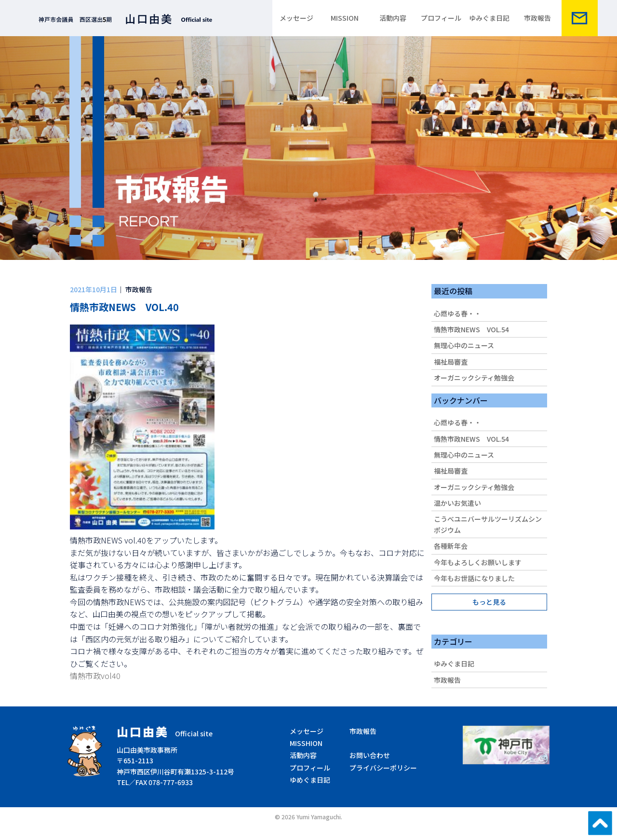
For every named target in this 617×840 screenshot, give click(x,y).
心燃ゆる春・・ (457, 313)
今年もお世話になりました (474, 578)
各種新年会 (451, 546)
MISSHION (306, 743)
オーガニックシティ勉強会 (474, 378)
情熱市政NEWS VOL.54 (471, 329)
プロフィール (441, 18)
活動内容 (393, 18)
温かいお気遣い (457, 503)
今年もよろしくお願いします (478, 562)
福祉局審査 (451, 362)
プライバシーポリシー (383, 768)
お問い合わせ (370, 755)
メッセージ (296, 18)
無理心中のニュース (464, 345)
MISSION (345, 18)
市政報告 (537, 18)
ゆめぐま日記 (310, 780)
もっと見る (489, 602)
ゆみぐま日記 (489, 18)
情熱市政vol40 (95, 676)
